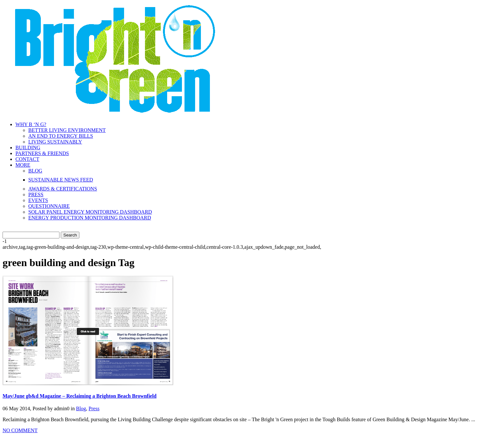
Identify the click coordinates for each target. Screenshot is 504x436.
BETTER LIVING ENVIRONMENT (67, 130)
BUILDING (28, 148)
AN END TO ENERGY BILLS (61, 136)
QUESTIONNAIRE (49, 206)
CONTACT (27, 159)
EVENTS (38, 200)
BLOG (35, 171)
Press (94, 408)
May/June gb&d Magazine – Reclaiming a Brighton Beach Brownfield (80, 396)
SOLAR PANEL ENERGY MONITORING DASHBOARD (90, 212)
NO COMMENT (20, 430)
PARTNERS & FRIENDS (42, 153)
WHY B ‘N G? (31, 124)
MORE (23, 165)
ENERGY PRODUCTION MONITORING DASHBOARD (90, 218)
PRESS (36, 195)
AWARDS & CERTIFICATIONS (63, 189)
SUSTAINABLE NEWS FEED (61, 180)
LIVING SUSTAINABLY (55, 142)
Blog (81, 408)
